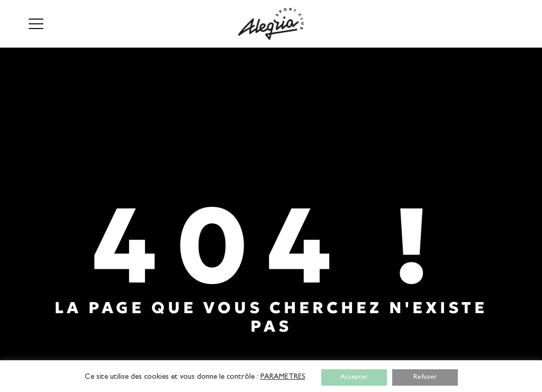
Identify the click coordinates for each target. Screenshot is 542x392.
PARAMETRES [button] (283, 377)
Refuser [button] (425, 377)
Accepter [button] (354, 377)
